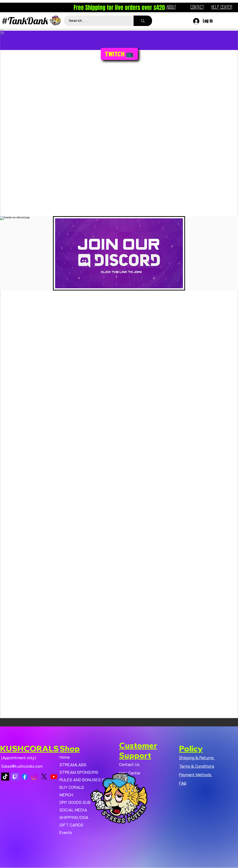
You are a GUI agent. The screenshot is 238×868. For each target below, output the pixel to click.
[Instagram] (34, 777)
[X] (44, 777)
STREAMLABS (73, 765)
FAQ (183, 783)
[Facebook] (25, 777)
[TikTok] (5, 777)
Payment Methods (196, 774)
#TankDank (25, 21)
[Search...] (96, 21)
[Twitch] (15, 777)
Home (65, 757)
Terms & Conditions (197, 766)
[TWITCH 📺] (119, 54)
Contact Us (129, 764)
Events (66, 832)
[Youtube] (54, 777)
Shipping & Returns (197, 757)
